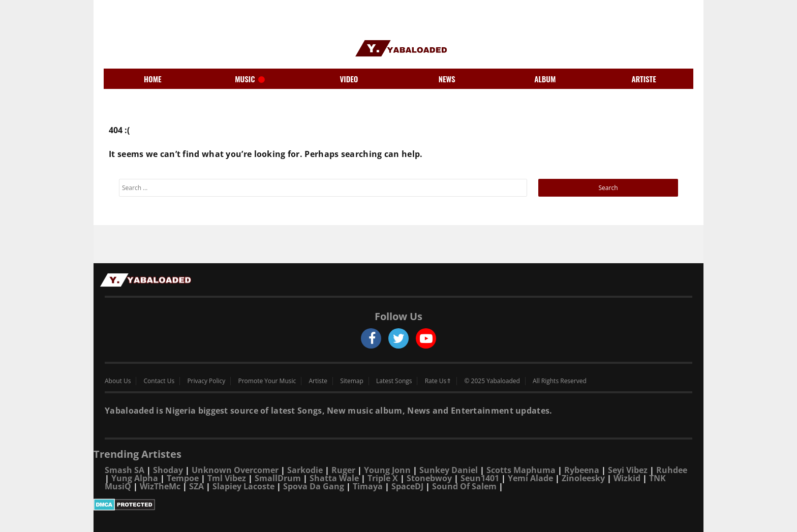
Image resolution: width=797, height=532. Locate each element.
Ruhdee (672, 470)
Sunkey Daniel (449, 470)
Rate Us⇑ (438, 381)
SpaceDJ (407, 486)
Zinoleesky (583, 478)
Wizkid (627, 478)
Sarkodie (305, 470)
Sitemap (352, 381)
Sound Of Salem (464, 486)
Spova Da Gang (314, 486)
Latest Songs (394, 381)
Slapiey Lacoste (243, 486)
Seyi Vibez (628, 470)
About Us (118, 381)
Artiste (318, 381)
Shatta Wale (334, 478)
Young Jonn (387, 470)
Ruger (343, 470)
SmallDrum (278, 478)
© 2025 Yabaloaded (492, 381)
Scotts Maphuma (521, 470)
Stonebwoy (429, 478)
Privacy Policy (206, 381)
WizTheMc (160, 486)
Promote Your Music (267, 381)
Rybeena (582, 470)
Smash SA (125, 470)
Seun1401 (480, 478)
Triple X (383, 478)
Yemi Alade (530, 478)
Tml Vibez (227, 478)
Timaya (368, 486)
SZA (196, 486)
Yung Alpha (135, 478)
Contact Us (159, 381)
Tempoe (183, 478)
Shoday (168, 470)
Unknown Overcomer (235, 470)
